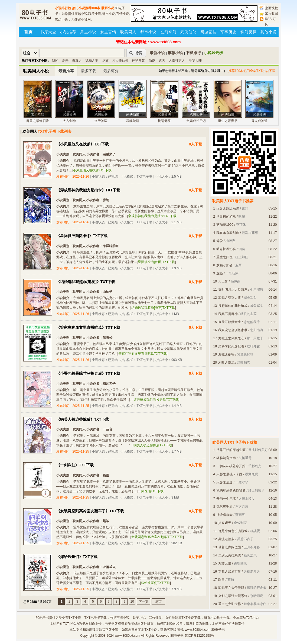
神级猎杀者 (224, 515)
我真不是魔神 (228, 314)
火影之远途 (224, 482)
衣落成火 (109, 567)
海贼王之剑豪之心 (231, 338)
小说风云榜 (213, 53)
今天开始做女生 (230, 322)
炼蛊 (220, 273)
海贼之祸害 (226, 354)
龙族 (105, 61)
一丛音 (107, 429)
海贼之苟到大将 (230, 298)
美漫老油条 (226, 539)
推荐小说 (175, 53)
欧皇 (221, 580)
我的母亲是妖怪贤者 (231, 490)
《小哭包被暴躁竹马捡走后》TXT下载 (88, 373)
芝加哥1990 (225, 225)
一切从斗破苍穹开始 (231, 466)
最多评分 (111, 71)
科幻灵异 (249, 32)
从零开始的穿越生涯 (231, 450)
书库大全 (48, 32)
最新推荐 (66, 71)
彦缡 (106, 200)
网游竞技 (208, 32)
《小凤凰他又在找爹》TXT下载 (83, 144)
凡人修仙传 (120, 61)
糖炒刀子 (109, 384)
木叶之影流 (226, 363)
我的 (55, 61)
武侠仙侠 (188, 32)
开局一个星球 (226, 499)
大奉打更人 (177, 61)
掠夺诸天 (225, 523)
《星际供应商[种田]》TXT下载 (82, 236)
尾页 (158, 602)
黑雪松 (107, 338)
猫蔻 (106, 475)
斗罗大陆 (195, 61)
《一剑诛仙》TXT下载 (75, 465)
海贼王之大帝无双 (231, 588)
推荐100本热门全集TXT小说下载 (252, 71)
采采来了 (109, 154)
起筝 (106, 521)
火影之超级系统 (228, 208)
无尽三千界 (224, 507)
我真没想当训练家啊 (233, 330)
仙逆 (152, 61)
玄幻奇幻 (168, 32)
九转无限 (225, 563)
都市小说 (148, 32)
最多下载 (89, 71)
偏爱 (220, 241)
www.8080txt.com (128, 636)
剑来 (65, 61)
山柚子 (107, 292)
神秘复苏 (138, 61)
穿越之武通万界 (230, 572)
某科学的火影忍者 (231, 346)
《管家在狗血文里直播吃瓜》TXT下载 (88, 327)
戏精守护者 (224, 265)
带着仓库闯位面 (230, 547)
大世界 (223, 281)
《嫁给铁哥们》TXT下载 (77, 557)
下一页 (143, 602)
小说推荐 (68, 32)
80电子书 (42, 618)
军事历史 (229, 32)
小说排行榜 (63, 8)
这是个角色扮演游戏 (233, 531)
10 (132, 602)
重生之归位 (224, 257)
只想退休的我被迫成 (233, 306)
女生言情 (108, 32)
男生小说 (88, 32)
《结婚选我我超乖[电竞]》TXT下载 (86, 282)
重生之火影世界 (230, 604)
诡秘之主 (92, 61)
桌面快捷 (272, 8)
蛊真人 (77, 61)
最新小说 (107, 8)
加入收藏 (272, 14)
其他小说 (269, 32)
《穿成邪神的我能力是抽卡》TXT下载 (88, 190)
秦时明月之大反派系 (233, 290)
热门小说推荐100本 (86, 8)
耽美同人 (128, 32)
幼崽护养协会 (226, 249)
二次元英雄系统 (230, 555)
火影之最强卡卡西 (229, 474)
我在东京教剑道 (228, 233)
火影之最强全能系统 (233, 596)
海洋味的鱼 (111, 246)
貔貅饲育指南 (226, 458)
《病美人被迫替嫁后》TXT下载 (83, 419)
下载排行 (193, 53)
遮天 (162, 61)
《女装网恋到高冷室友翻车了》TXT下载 (90, 511)
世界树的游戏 (226, 217)
